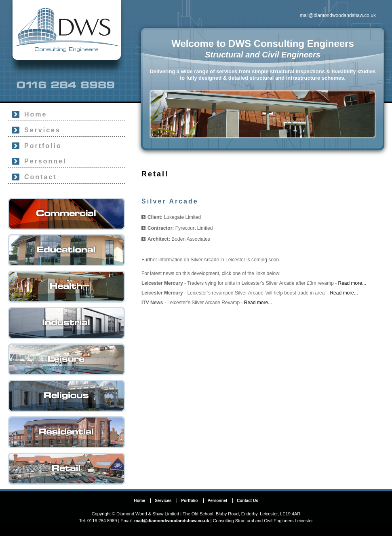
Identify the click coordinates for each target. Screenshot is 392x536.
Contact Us (248, 501)
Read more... (352, 283)
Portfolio (43, 146)
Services (42, 130)
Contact (41, 177)
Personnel (45, 161)
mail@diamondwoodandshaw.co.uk (338, 15)
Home (36, 114)
